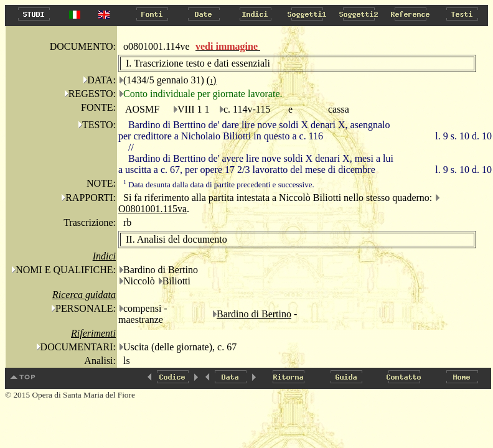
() (212, 80)
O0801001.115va (153, 209)
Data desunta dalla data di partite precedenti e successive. (219, 184)
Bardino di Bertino (254, 314)
